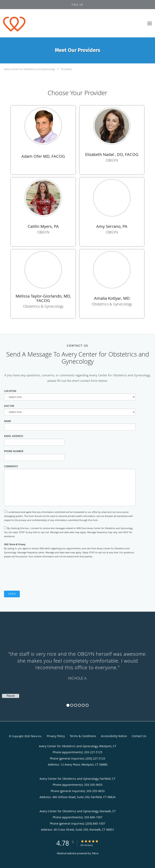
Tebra (95, 853)
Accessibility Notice (114, 736)
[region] (77, 662)
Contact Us (139, 736)
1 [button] (68, 705)
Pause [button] (11, 696)
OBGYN (112, 160)
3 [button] (76, 705)
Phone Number (14, 451)
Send (12, 594)
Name (8, 421)
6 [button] (87, 705)
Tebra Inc (36, 736)
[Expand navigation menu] (150, 23)
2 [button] (72, 705)
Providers (67, 69)
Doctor (9, 406)
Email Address (14, 436)
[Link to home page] (17, 23)
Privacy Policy (56, 736)
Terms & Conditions (83, 736)
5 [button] (83, 705)
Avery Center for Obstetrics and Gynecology (30, 69)
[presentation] (35, 575)
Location (10, 391)
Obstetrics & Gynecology (43, 306)
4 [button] (79, 705)
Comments (11, 466)
